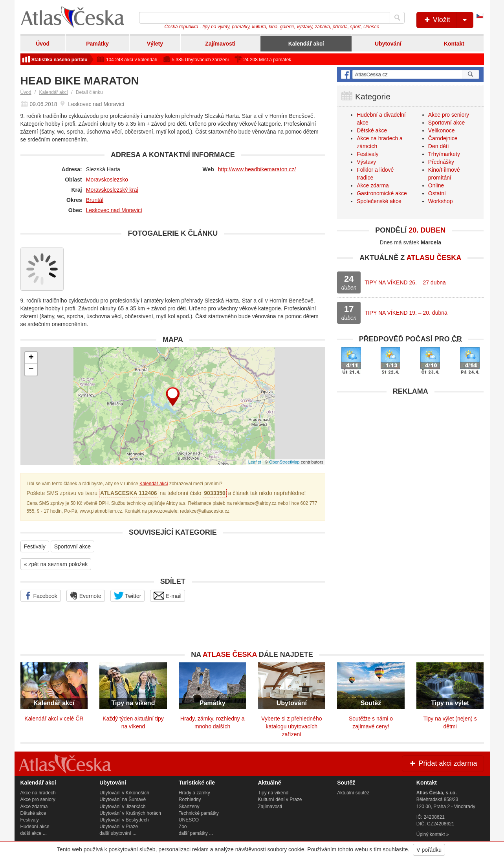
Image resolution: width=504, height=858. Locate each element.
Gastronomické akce (382, 193)
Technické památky (199, 813)
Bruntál (95, 200)
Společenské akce (379, 201)
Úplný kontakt (431, 834)
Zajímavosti (220, 44)
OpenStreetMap (284, 462)
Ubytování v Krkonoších (124, 793)
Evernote (86, 596)
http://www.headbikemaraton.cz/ (257, 169)
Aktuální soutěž (353, 793)
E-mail (168, 596)
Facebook (41, 596)
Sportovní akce (72, 546)
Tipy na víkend (273, 793)
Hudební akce (35, 827)
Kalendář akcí (306, 44)
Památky (97, 44)
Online (436, 185)
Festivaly (35, 546)
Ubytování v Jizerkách (122, 807)
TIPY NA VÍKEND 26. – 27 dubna (405, 282)
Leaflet (255, 462)
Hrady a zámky (194, 793)
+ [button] (31, 358)
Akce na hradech (38, 793)
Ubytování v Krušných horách (130, 813)
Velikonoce (442, 130)
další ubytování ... (118, 833)
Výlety (155, 44)
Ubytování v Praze (119, 827)
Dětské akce (372, 130)
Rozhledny (190, 799)
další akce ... (34, 833)
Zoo (183, 827)
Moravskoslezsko (107, 180)
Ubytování (388, 44)
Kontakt (454, 44)
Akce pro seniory (449, 115)
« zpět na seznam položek (56, 564)
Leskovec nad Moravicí (114, 210)
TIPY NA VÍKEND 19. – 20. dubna (406, 313)
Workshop (441, 201)
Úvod (43, 44)
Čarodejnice (443, 138)
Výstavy (366, 162)
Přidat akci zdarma (443, 763)
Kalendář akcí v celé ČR (54, 719)
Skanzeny (189, 807)
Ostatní (437, 193)
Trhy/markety (444, 154)
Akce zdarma (373, 185)
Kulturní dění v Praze (280, 799)
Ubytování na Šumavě (123, 799)
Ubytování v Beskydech (124, 820)
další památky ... (196, 833)
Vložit (448, 20)
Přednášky (441, 162)
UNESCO (189, 820)
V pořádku (429, 850)
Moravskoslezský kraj (112, 190)
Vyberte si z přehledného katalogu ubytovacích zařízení (291, 726)
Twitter (128, 596)
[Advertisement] (410, 455)
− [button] (31, 370)
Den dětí (439, 146)
